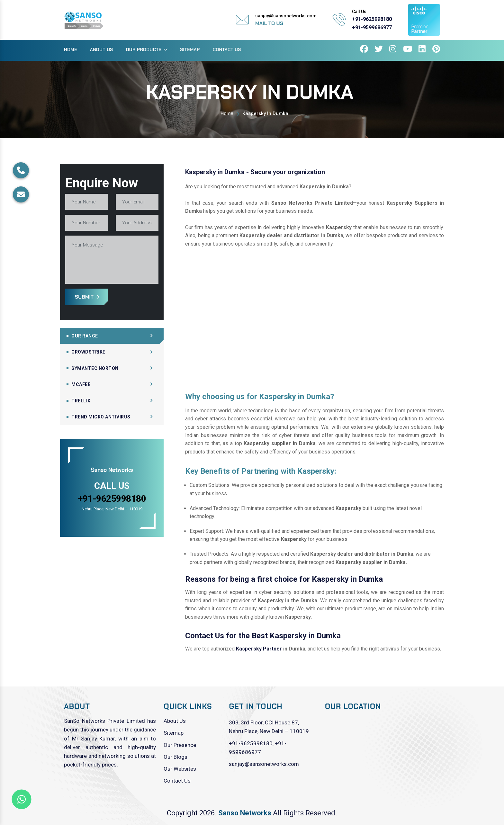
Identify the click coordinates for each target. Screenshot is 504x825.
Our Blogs (175, 757)
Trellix (81, 401)
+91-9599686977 (372, 27)
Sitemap (190, 49)
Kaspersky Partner (259, 649)
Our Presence (180, 745)
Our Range (85, 336)
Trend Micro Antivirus (101, 417)
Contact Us (227, 49)
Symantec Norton (95, 368)
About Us (102, 49)
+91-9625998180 (372, 19)
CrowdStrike (88, 352)
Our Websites (180, 769)
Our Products (144, 49)
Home (71, 49)
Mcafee (81, 384)
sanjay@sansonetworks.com (264, 764)
